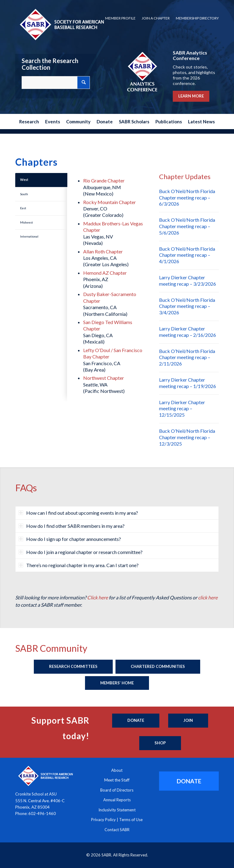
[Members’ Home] (117, 683)
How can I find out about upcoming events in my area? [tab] (78, 513)
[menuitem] (120, 18)
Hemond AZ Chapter (105, 273)
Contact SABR (117, 830)
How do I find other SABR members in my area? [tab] (72, 526)
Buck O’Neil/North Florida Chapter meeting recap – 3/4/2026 (187, 306)
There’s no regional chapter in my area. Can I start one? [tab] (79, 565)
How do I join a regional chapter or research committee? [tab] (81, 552)
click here (208, 597)
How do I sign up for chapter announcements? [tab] (70, 539)
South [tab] (24, 194)
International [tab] (29, 236)
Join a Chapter (156, 18)
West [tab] (24, 180)
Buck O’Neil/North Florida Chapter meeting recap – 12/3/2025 (187, 437)
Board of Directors (117, 790)
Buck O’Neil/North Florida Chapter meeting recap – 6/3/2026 (187, 198)
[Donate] (136, 721)
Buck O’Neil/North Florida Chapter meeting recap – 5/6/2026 (187, 226)
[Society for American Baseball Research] (61, 24)
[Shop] (160, 743)
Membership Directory (197, 18)
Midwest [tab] (27, 222)
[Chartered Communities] (158, 667)
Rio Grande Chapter (104, 180)
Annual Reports (117, 800)
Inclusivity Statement (117, 810)
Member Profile (120, 18)
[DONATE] (189, 781)
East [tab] (23, 208)
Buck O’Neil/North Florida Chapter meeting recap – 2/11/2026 (187, 357)
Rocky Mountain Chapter (110, 202)
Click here (97, 597)
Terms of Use (131, 820)
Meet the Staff (117, 780)
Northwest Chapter (104, 378)
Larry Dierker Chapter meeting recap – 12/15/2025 (182, 409)
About (117, 770)
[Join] (188, 721)
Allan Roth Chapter (103, 251)
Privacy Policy (103, 820)
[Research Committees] (73, 667)
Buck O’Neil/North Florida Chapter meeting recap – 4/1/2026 (187, 255)
